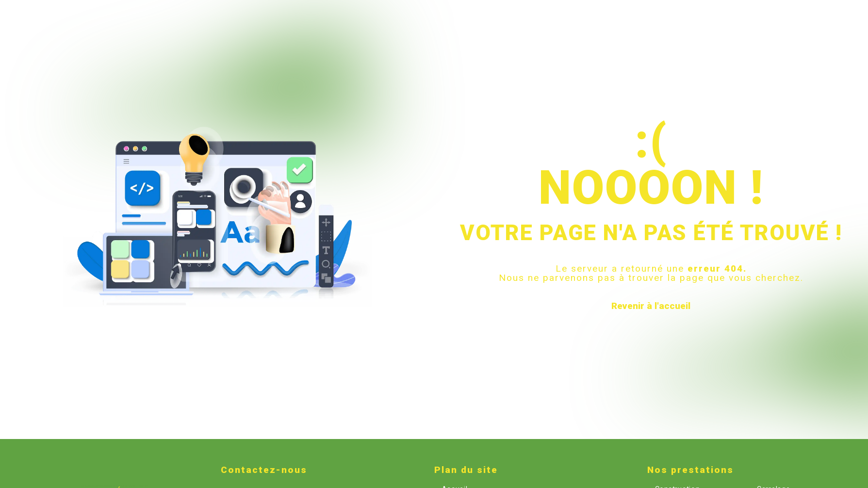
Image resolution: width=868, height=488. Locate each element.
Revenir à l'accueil (651, 306)
